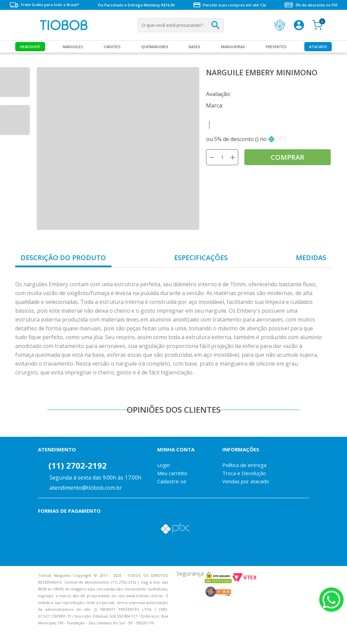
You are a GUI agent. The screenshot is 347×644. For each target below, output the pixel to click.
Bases (195, 47)
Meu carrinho (172, 473)
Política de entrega (244, 465)
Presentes (276, 47)
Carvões (112, 47)
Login (164, 465)
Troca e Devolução (244, 473)
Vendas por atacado (246, 481)
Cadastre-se (172, 481)
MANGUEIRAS (233, 47)
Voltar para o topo (10, 633)
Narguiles (73, 47)
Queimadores (155, 47)
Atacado (318, 47)
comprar (288, 157)
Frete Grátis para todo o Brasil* (44, 5)
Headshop (30, 47)
